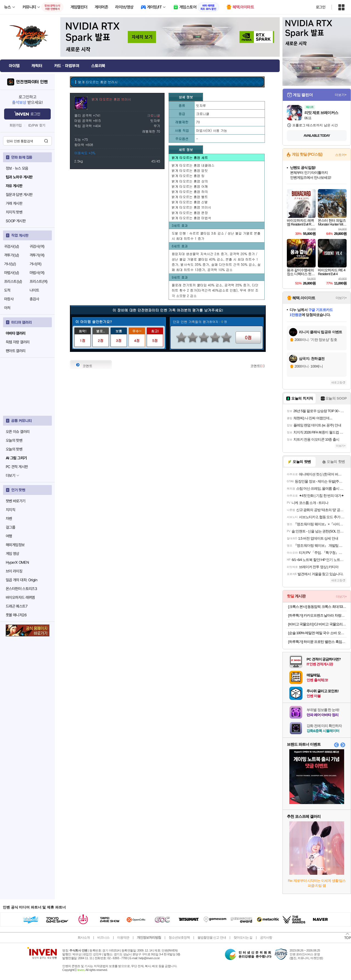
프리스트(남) (13, 281)
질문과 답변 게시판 (19, 195)
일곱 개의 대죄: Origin (22, 580)
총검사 (34, 299)
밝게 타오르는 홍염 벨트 (190, 197)
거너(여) (36, 264)
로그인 (321, 7)
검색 (46, 141)
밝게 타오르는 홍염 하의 (190, 191)
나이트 (34, 290)
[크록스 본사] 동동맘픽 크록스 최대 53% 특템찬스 (317, 607)
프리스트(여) (39, 281)
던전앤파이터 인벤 (32, 82)
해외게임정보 (15, 545)
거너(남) (10, 264)
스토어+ (341, 155)
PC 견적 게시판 (17, 467)
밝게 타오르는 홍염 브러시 (191, 207)
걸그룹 (10, 527)
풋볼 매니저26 (16, 615)
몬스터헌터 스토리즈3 (21, 589)
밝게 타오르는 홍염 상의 (190, 181)
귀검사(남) (12, 246)
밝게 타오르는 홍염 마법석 (191, 218)
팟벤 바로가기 (16, 501)
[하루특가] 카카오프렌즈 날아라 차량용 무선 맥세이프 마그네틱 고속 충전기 (317, 615)
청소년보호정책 (179, 938)
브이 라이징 (14, 571)
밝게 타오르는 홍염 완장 (190, 213)
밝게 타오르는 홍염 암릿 (190, 170)
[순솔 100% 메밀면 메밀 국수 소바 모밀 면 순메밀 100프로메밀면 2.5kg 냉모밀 (317, 633)
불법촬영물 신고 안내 (212, 938)
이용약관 (123, 938)
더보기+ (341, 95)
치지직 (10, 510)
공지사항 (266, 938)
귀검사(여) (37, 246)
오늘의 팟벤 (14, 449)
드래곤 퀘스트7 (17, 606)
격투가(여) (37, 255)
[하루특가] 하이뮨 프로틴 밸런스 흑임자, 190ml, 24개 (317, 642)
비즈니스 (103, 938)
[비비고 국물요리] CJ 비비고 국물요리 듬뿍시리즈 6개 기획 (317, 624)
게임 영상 (12, 554)
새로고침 (337, 382)
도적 (7, 290)
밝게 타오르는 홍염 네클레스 (193, 165)
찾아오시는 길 (243, 938)
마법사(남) (12, 273)
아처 (7, 308)
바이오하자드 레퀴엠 (20, 597)
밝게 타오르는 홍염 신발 (190, 202)
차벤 (9, 519)
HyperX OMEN (17, 562)
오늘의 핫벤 (14, 440)
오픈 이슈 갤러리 (18, 432)
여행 (9, 536)
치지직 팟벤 (14, 212)
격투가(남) (12, 255)
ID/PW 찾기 (37, 125)
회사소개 (84, 938)
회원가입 (16, 125)
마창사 (9, 299)
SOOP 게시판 (16, 221)
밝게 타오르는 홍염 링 (188, 176)
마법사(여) (37, 273)
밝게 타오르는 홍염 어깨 (190, 186)
